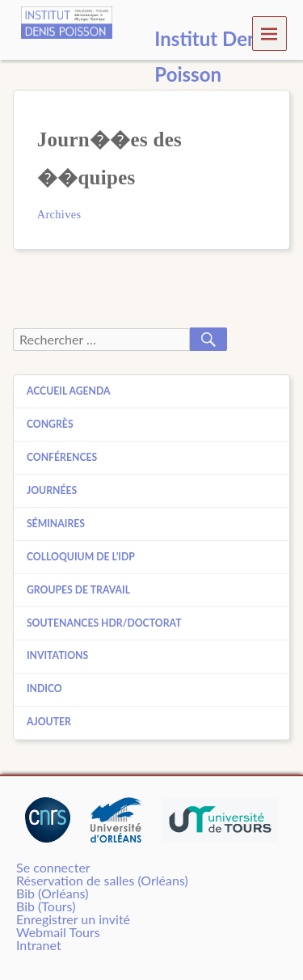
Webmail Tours (58, 932)
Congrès (50, 424)
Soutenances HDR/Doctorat (104, 623)
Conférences (62, 457)
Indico (44, 689)
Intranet (39, 945)
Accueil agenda (69, 391)
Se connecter (53, 867)
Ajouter (49, 722)
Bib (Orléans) (52, 893)
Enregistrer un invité (73, 919)
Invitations (57, 655)
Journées (52, 490)
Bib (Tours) (46, 906)
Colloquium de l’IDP (81, 557)
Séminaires (56, 524)
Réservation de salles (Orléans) (102, 880)
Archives (59, 214)
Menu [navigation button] (269, 33)
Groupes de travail (78, 590)
